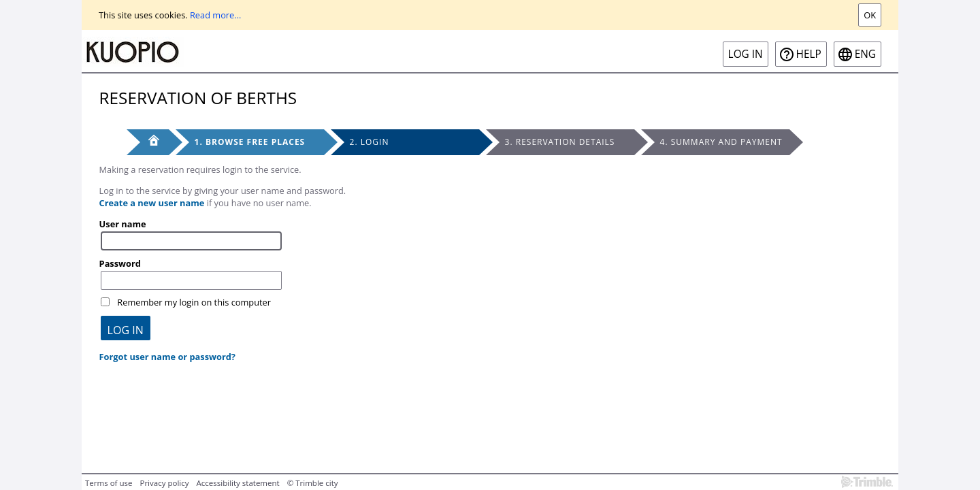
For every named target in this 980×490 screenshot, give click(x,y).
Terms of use (109, 483)
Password (120, 263)
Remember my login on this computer (194, 302)
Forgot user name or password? (167, 357)
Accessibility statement (238, 483)
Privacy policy (164, 483)
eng (865, 54)
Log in (746, 54)
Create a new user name (152, 203)
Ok (870, 15)
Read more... (215, 15)
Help (809, 54)
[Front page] (148, 142)
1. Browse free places (250, 142)
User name (123, 224)
